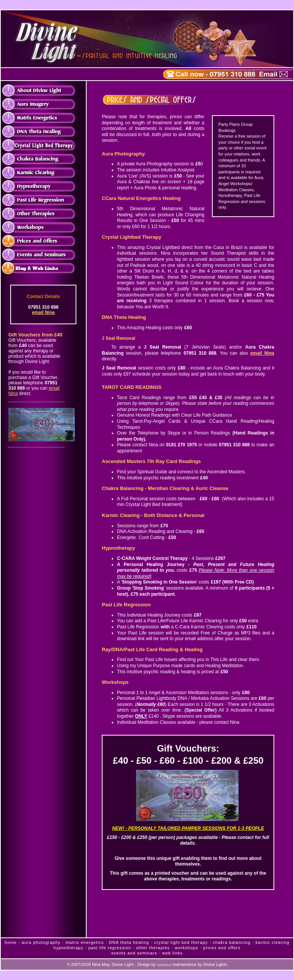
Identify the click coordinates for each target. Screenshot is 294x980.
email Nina (43, 312)
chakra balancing (232, 942)
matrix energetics (85, 942)
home (11, 942)
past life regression (110, 948)
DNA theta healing (129, 942)
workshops (187, 948)
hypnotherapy (69, 948)
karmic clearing (273, 942)
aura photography (41, 942)
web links (172, 953)
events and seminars (134, 953)
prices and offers (222, 948)
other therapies (153, 948)
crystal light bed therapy (181, 942)
